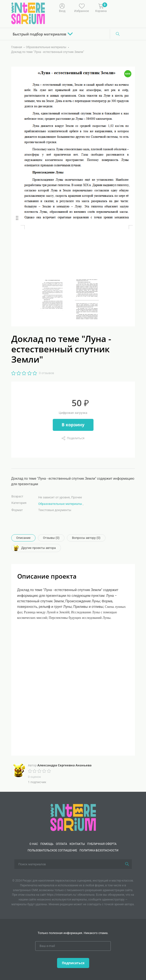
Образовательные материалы (60, 504)
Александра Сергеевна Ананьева (64, 765)
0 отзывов (46, 373)
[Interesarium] (73, 817)
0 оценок (35, 777)
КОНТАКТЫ (77, 844)
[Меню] (113, 7)
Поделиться (76, 438)
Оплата (61, 844)
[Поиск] (118, 34)
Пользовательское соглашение (52, 850)
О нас (34, 844)
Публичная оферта (102, 844)
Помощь (47, 844)
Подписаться (73, 963)
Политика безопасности (99, 850)
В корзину (73, 425)
